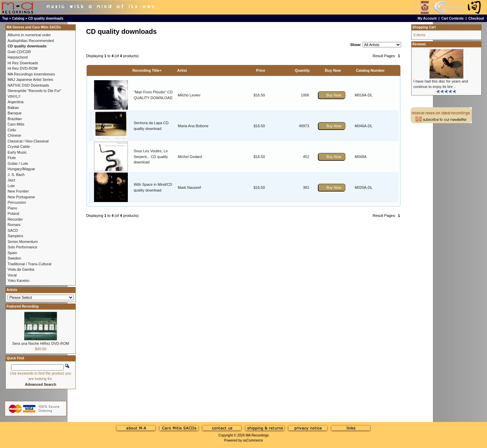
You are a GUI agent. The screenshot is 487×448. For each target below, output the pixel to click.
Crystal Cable (19, 147)
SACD (13, 230)
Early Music (17, 152)
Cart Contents (453, 18)
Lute (11, 186)
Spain (12, 253)
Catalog (18, 18)
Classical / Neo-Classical (28, 141)
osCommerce (253, 440)
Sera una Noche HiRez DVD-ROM (41, 343)
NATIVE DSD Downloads (28, 85)
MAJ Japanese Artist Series (30, 80)
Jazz (11, 180)
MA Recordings (257, 435)
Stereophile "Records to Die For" (34, 91)
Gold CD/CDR (19, 52)
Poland (13, 214)
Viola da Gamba (21, 269)
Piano (12, 208)
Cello (12, 130)
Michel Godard (190, 157)
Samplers (15, 236)
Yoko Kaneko (18, 281)
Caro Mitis (16, 124)
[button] (332, 95)
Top (5, 18)
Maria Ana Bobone (193, 126)
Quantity (303, 70)
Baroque (15, 113)
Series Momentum (22, 242)
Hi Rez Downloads (23, 63)
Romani (14, 225)
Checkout (476, 18)
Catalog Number (370, 70)
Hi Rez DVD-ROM (22, 68)
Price (261, 70)
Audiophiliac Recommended (31, 41)
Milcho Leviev (189, 95)
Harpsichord (17, 57)
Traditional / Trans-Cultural (29, 264)
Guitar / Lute (18, 163)
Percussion (17, 202)
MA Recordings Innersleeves (31, 74)
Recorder (15, 219)
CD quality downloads (46, 18)
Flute (11, 158)
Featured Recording (22, 306)
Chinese (14, 135)
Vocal (12, 275)
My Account (427, 18)
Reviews (419, 44)
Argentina (15, 102)
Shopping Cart (424, 27)
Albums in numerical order (29, 35)
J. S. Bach (16, 175)
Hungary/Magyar (21, 169)
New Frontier (18, 191)
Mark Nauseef (189, 187)
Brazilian (15, 119)
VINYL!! (14, 96)
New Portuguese (21, 197)
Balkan (13, 108)
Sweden (14, 258)
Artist (182, 70)
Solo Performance (22, 247)
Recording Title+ (147, 70)
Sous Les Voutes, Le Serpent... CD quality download (151, 156)
